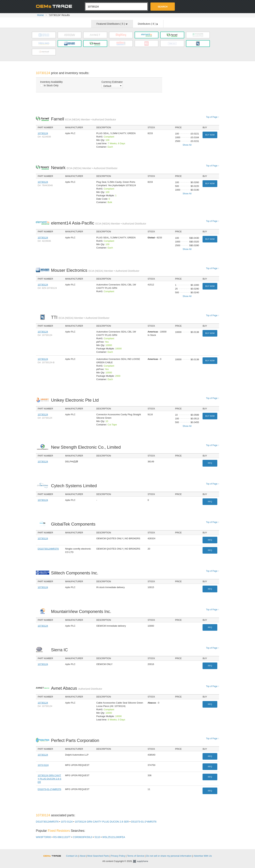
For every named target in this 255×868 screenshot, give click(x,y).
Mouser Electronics (95, 270)
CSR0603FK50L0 (83, 837)
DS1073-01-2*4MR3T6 (49, 789)
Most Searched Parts (98, 856)
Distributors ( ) (148, 24)
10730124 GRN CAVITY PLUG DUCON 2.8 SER (50, 779)
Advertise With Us (203, 856)
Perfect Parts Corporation (76, 740)
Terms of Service (136, 856)
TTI (80, 317)
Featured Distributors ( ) (112, 24)
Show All (187, 145)
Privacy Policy (118, 856)
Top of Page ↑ (213, 117)
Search (163, 7)
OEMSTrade (54, 855)
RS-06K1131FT (62, 837)
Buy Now (210, 135)
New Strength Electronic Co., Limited (87, 447)
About (83, 856)
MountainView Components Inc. (82, 611)
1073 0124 (43, 765)
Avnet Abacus (77, 688)
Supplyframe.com (143, 861)
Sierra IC (60, 650)
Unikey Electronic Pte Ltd (76, 400)
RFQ (210, 463)
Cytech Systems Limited (75, 486)
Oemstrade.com (55, 6)
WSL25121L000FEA (114, 837)
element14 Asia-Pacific (99, 223)
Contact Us (72, 856)
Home (40, 15)
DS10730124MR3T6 (48, 549)
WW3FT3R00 (43, 837)
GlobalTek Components (74, 524)
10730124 (43, 133)
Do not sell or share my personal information (169, 856)
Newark (84, 168)
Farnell (84, 119)
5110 (97, 837)
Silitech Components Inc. (76, 573)
